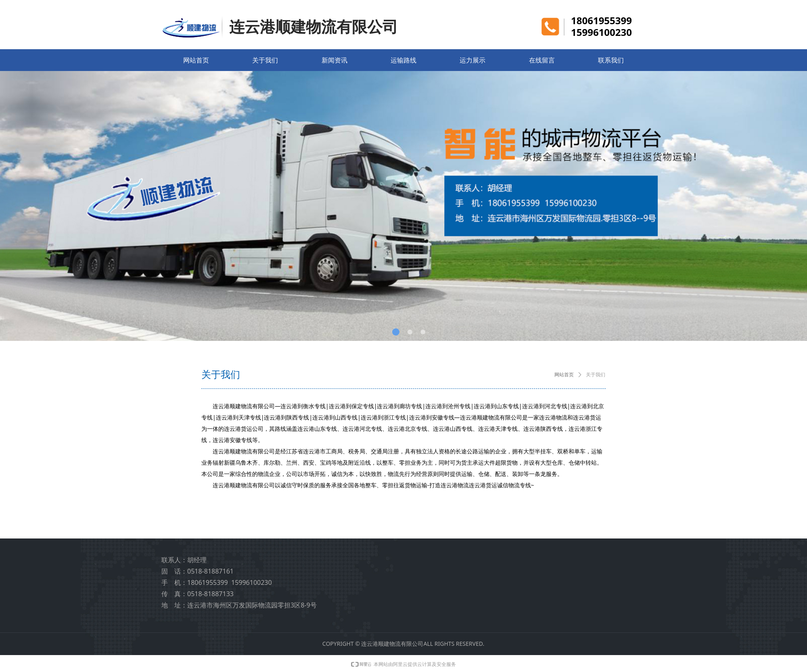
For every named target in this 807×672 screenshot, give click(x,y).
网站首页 (564, 375)
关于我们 (596, 375)
